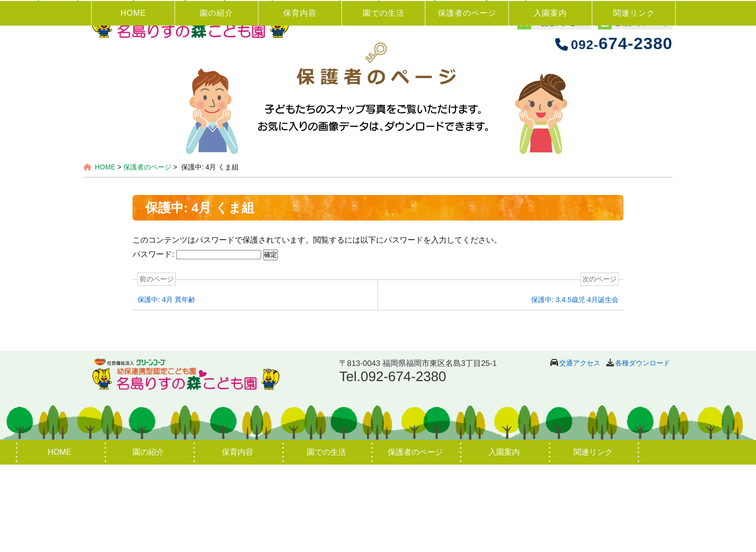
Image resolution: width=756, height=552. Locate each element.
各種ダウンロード (643, 450)
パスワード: (197, 342)
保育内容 (300, 100)
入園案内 (550, 100)
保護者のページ (467, 100)
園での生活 (384, 100)
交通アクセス (580, 450)
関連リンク (634, 100)
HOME (133, 100)
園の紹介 (216, 100)
